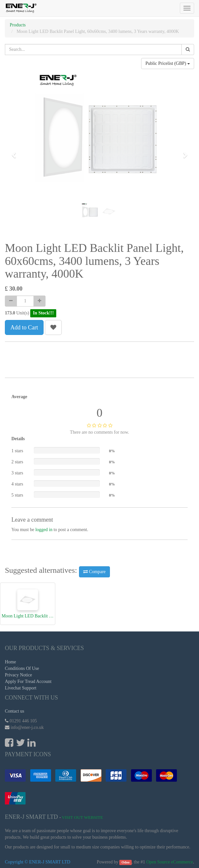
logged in (44, 530)
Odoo (126, 862)
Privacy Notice (19, 675)
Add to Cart (24, 327)
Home (10, 662)
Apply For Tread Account (28, 681)
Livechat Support (21, 688)
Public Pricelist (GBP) (168, 63)
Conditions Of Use (22, 668)
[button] (16, 152)
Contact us (15, 711)
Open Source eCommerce (170, 862)
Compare (94, 572)
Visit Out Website (82, 817)
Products (18, 25)
